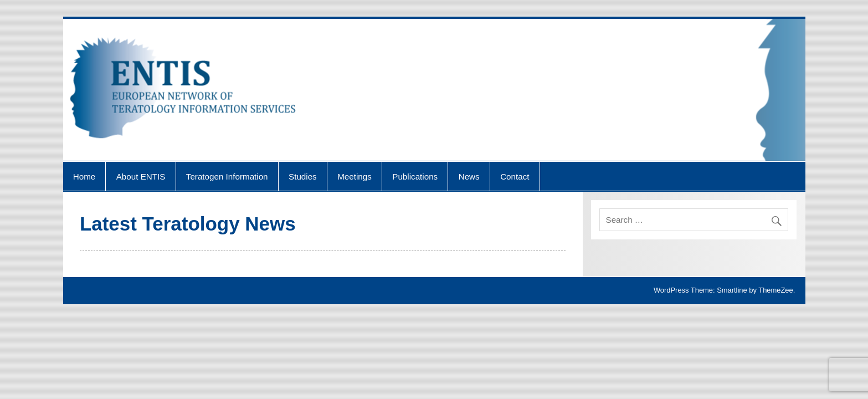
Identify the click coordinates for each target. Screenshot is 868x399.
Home (84, 177)
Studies (303, 177)
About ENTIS (141, 177)
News (469, 177)
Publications (415, 177)
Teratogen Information (227, 177)
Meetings (355, 177)
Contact (515, 177)
